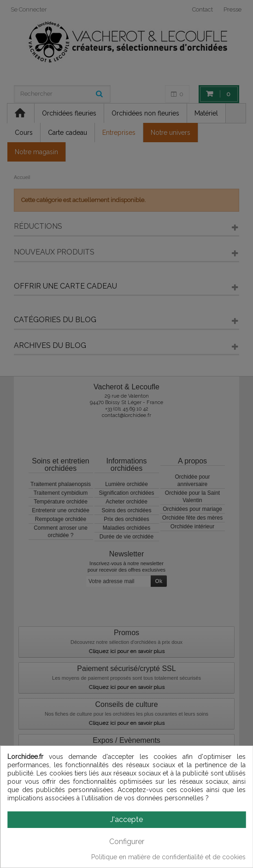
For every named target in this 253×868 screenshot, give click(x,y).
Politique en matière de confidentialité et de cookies (168, 857)
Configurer (127, 842)
